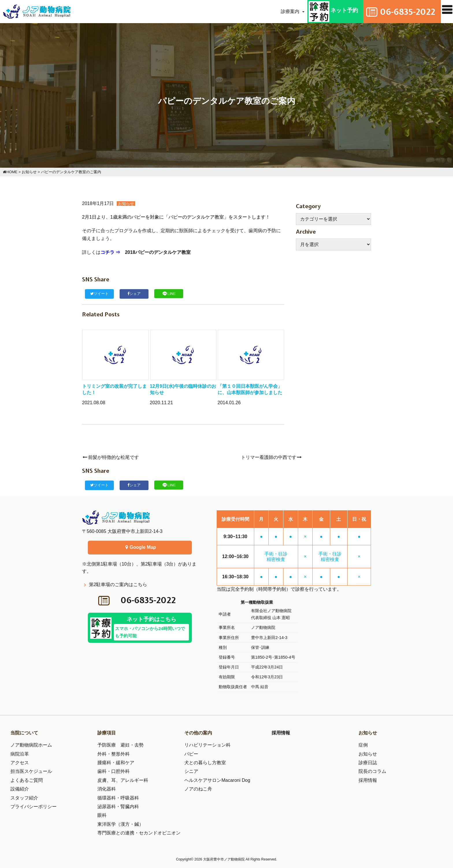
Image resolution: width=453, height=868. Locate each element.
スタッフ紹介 (24, 798)
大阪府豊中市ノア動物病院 (224, 859)
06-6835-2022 (149, 600)
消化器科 (107, 789)
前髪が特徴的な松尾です (111, 457)
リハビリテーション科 (207, 745)
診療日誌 (368, 763)
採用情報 (281, 733)
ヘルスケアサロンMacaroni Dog (217, 780)
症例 (363, 745)
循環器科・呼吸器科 (118, 798)
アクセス (20, 763)
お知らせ (126, 204)
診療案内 (284, 11)
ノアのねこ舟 (198, 789)
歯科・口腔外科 (114, 771)
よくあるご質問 (27, 780)
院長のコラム (372, 771)
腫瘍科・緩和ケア (116, 763)
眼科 (102, 815)
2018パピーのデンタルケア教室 (158, 252)
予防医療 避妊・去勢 (120, 745)
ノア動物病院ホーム (31, 745)
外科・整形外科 (114, 754)
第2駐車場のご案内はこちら (118, 584)
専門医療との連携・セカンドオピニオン (139, 833)
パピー (191, 754)
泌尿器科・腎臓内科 (118, 807)
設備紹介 (20, 789)
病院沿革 (20, 754)
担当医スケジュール (31, 771)
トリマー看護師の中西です (272, 457)
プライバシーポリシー (34, 807)
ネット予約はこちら (151, 629)
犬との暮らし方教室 (205, 763)
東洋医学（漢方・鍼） (120, 824)
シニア (191, 771)
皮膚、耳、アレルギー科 (123, 780)
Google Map (140, 547)
